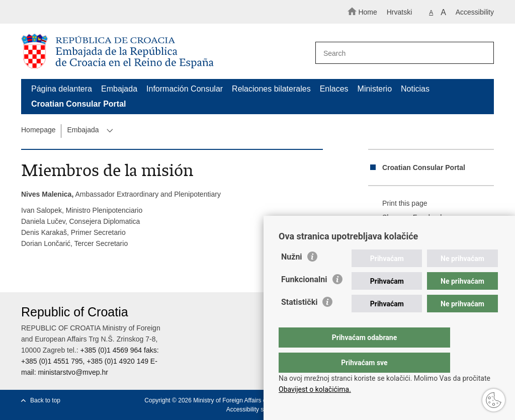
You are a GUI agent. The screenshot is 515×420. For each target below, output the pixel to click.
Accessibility (475, 12)
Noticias (415, 89)
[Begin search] (482, 53)
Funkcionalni (304, 300)
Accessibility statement (257, 409)
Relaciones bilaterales (271, 89)
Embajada (119, 89)
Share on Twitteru (403, 232)
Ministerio (375, 89)
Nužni (292, 277)
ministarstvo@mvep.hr (73, 372)
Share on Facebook (406, 218)
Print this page (398, 204)
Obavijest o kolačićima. (315, 389)
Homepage (38, 130)
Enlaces (334, 89)
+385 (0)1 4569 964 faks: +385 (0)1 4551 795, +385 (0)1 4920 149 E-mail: (90, 361)
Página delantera (62, 89)
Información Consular (185, 89)
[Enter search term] (400, 53)
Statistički (299, 322)
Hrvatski (400, 12)
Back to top (45, 400)
